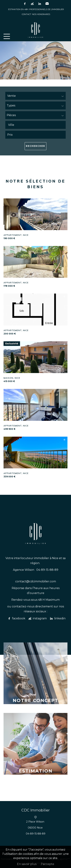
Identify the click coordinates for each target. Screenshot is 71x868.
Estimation (36, 771)
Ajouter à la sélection (64, 201)
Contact (26, 14)
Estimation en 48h (18, 9)
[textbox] (36, 125)
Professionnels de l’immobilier (47, 9)
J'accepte (47, 864)
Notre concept (35, 700)
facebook (25, 4)
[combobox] (35, 125)
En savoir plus (27, 864)
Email (47, 4)
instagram (32, 4)
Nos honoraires (41, 14)
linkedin (40, 4)
